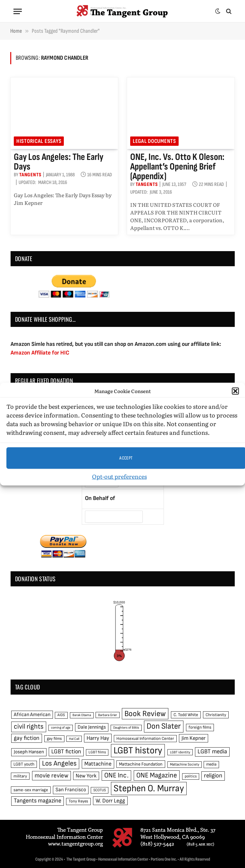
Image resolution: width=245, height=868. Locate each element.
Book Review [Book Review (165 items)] (145, 714)
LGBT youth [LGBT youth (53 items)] (24, 764)
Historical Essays (39, 141)
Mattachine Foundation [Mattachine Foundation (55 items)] (141, 764)
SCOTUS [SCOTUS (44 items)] (100, 790)
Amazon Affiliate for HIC (40, 353)
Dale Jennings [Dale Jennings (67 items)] (92, 727)
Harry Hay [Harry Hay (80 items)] (98, 738)
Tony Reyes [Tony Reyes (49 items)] (78, 801)
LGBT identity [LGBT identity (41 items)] (180, 752)
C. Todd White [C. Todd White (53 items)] (186, 715)
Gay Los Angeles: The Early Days (59, 162)
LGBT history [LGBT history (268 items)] (138, 751)
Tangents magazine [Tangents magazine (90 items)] (38, 801)
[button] (235, 391)
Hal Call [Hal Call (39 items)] (74, 739)
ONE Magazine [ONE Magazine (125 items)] (157, 775)
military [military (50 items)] (20, 776)
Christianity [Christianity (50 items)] (216, 715)
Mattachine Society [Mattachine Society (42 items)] (185, 764)
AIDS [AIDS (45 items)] (61, 715)
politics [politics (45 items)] (191, 776)
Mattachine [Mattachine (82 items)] (98, 764)
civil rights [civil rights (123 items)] (29, 727)
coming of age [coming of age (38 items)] (61, 728)
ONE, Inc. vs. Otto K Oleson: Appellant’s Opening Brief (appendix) (177, 167)
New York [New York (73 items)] (86, 776)
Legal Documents (154, 141)
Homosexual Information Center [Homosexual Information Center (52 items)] (145, 739)
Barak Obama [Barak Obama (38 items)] (82, 715)
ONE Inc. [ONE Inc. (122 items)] (116, 775)
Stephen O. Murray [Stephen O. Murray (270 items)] (149, 789)
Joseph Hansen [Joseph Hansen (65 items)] (29, 752)
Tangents (30, 175)
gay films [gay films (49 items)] (54, 739)
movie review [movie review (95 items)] (51, 776)
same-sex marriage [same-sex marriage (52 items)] (31, 790)
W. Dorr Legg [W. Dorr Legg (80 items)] (110, 801)
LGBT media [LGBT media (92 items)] (212, 752)
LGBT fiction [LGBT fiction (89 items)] (66, 752)
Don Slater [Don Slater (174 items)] (164, 726)
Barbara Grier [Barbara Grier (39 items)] (108, 715)
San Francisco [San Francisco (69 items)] (71, 790)
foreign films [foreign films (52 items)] (200, 727)
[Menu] (18, 11)
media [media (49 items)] (211, 764)
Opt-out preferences (119, 476)
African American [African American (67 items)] (32, 715)
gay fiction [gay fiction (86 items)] (27, 738)
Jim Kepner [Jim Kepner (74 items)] (194, 738)
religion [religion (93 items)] (213, 776)
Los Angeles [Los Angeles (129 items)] (59, 763)
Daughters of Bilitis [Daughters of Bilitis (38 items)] (126, 728)
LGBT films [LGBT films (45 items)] (97, 752)
